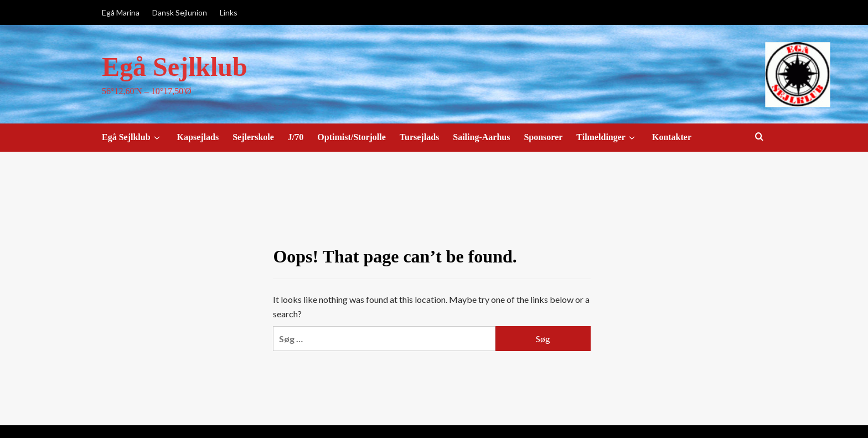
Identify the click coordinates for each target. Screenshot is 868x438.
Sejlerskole (253, 137)
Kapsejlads (198, 137)
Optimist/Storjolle (352, 137)
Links (229, 12)
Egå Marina (121, 12)
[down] (157, 138)
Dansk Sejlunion (180, 12)
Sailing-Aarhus (481, 137)
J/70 (296, 137)
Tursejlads (419, 137)
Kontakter (672, 137)
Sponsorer (543, 137)
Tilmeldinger (607, 138)
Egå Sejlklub (175, 67)
